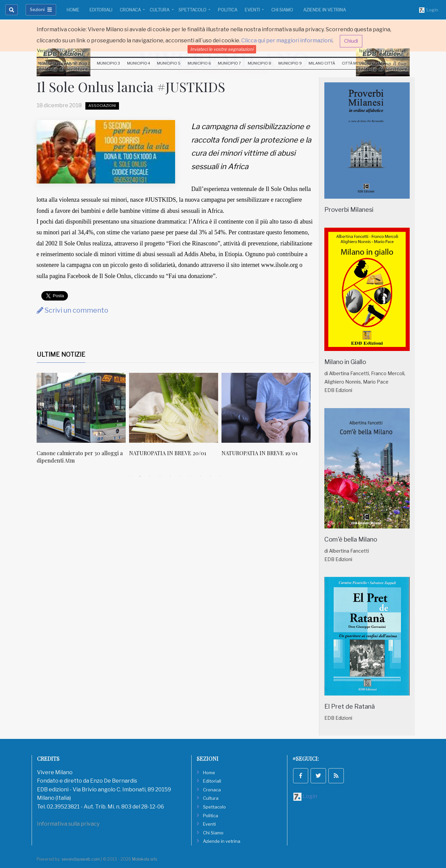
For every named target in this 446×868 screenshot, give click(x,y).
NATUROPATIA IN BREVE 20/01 (168, 453)
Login (429, 10)
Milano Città (322, 63)
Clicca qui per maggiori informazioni (287, 41)
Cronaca (131, 10)
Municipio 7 (229, 63)
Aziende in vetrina (325, 10)
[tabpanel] (83, 422)
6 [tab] (180, 476)
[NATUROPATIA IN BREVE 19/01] (266, 408)
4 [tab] (160, 476)
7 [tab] (190, 476)
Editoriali (101, 10)
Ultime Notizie (61, 354)
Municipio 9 (290, 63)
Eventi (253, 10)
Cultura (160, 10)
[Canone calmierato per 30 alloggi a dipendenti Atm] (81, 408)
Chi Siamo (282, 10)
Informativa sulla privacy (68, 824)
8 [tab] (200, 476)
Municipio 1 (49, 63)
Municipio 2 (78, 63)
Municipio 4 (139, 63)
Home (73, 10)
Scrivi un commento (72, 310)
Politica (228, 10)
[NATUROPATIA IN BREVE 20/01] (174, 408)
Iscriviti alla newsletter (382, 50)
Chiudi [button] (351, 41)
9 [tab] (210, 476)
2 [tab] (140, 476)
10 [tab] (220, 476)
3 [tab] (150, 476)
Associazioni (102, 106)
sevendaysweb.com (81, 859)
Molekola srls (145, 859)
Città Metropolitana (364, 63)
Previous (32, 422)
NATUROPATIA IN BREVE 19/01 (259, 453)
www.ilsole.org (280, 265)
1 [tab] (130, 476)
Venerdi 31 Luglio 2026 (61, 50)
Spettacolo (193, 10)
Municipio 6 (199, 63)
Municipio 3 (108, 63)
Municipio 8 (259, 63)
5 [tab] (170, 476)
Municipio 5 (169, 63)
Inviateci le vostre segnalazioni (222, 49)
